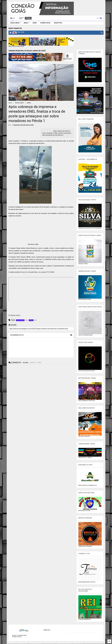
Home (10, 103)
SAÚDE (35, 23)
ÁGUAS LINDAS (15, 23)
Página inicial (47, 630)
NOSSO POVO (58, 23)
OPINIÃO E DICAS (45, 23)
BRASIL (27, 23)
